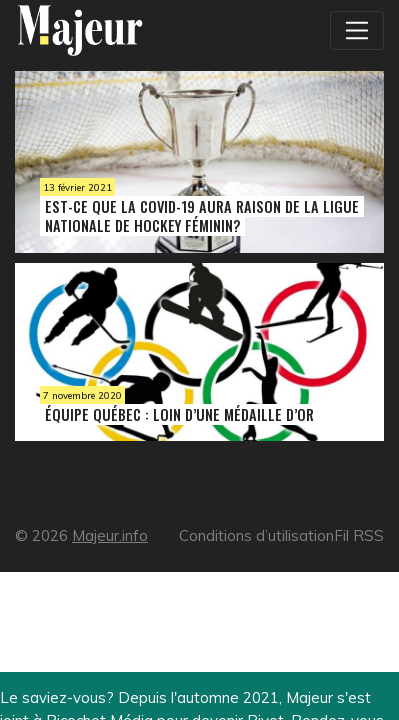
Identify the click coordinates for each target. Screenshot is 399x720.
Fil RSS (359, 535)
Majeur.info (110, 535)
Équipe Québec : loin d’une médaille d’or (179, 414)
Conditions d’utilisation (256, 535)
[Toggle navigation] (357, 30)
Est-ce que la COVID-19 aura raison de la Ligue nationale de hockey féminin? (202, 216)
